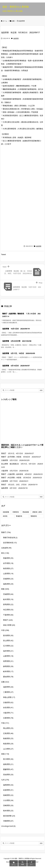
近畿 (13, 21)
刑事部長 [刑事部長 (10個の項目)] (16, 512)
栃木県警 (8, 599)
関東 (5, 589)
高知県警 (8, 774)
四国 (5, 754)
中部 (5, 630)
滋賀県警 (22, 21)
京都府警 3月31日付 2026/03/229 (15, 460)
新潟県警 (8, 635)
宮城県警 (8, 579)
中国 (5, 723)
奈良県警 (8, 707)
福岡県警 (8, 785)
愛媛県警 (8, 769)
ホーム (5, 21)
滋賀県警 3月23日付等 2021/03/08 (17, 341)
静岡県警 (8, 666)
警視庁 (8, 620)
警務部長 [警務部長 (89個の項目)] (34, 516)
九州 (5, 780)
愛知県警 (8, 677)
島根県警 (8, 738)
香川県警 (8, 759)
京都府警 (8, 702)
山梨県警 (8, 656)
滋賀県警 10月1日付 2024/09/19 (16, 329)
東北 (5, 553)
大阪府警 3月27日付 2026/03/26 (15, 471)
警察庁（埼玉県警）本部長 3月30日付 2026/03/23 (22, 478)
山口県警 (8, 749)
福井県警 (8, 651)
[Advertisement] (22, 171)
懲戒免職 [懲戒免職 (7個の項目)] (26, 512)
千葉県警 (8, 615)
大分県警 (8, 800)
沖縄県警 (8, 821)
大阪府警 (8, 713)
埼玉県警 (8, 610)
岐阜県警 (8, 671)
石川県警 (8, 646)
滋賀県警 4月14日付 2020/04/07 (16, 366)
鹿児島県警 (9, 816)
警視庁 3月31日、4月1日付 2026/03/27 (17, 453)
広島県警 (8, 733)
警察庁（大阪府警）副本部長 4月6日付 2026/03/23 (22, 474)
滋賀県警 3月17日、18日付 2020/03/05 (19, 353)
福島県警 (8, 584)
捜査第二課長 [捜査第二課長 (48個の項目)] (37, 512)
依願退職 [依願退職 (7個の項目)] (6, 512)
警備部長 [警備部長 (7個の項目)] (19, 516)
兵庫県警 (8, 718)
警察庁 (6, 532)
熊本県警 (8, 811)
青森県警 (8, 558)
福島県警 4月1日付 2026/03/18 (14, 488)
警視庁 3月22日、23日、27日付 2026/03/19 (19, 485)
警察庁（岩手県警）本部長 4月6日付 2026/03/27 (21, 457)
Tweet (3, 254)
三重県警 (8, 692)
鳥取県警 (8, 744)
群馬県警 (8, 604)
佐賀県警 (8, 790)
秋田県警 (8, 568)
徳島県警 (8, 764)
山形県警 (8, 573)
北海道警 (6, 548)
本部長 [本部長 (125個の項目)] (5, 516)
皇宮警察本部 (10, 543)
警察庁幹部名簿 (10, 538)
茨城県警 (8, 594)
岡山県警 (8, 728)
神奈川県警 (9, 625)
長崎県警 (8, 795)
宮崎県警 (8, 805)
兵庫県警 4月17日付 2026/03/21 (15, 481)
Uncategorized (8, 826)
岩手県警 (8, 563)
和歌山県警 (9, 697)
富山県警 (8, 640)
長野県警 (8, 661)
